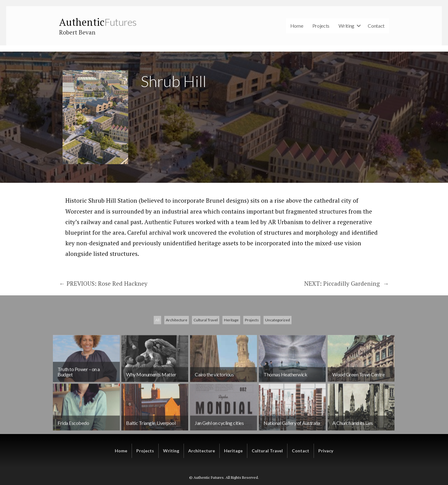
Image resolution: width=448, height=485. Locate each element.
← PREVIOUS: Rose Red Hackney (103, 283)
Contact (376, 26)
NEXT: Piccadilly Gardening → (347, 283)
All (157, 340)
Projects (321, 26)
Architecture (177, 340)
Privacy (326, 451)
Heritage (231, 340)
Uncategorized (278, 340)
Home (297, 26)
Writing (346, 26)
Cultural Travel (206, 340)
